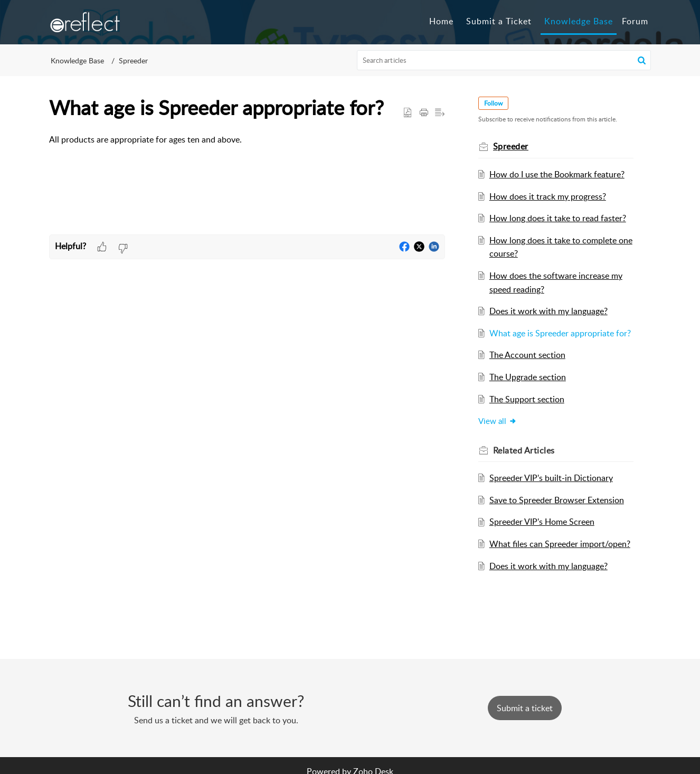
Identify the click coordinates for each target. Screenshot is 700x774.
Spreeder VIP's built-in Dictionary (552, 478)
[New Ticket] (525, 708)
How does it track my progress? (548, 196)
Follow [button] (494, 103)
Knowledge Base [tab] (579, 21)
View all (498, 421)
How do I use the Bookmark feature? (557, 174)
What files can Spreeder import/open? (560, 544)
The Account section (528, 355)
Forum (635, 21)
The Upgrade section (528, 377)
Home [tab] (441, 21)
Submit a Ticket (499, 21)
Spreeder (133, 60)
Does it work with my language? (549, 311)
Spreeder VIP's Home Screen (542, 522)
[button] (642, 60)
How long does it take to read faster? (558, 218)
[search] (504, 60)
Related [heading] (524, 450)
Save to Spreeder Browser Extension (557, 500)
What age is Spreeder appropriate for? (561, 333)
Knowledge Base (77, 60)
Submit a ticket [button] (525, 708)
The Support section (527, 399)
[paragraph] (247, 140)
